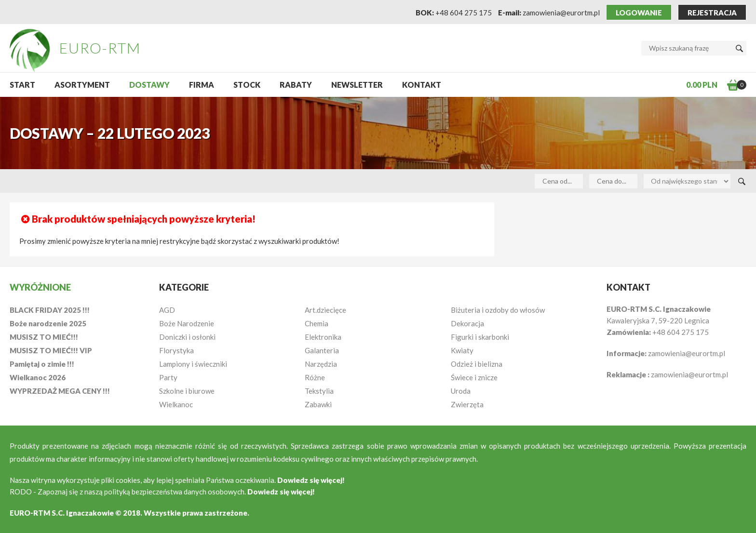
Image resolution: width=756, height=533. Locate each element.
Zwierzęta (467, 404)
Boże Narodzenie (187, 323)
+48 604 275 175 (464, 13)
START (22, 85)
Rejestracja (712, 13)
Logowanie (639, 13)
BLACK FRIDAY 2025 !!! (50, 310)
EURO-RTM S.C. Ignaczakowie (62, 513)
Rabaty (296, 85)
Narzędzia (321, 364)
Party (168, 377)
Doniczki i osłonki (187, 337)
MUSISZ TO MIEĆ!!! (44, 337)
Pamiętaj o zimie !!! (42, 364)
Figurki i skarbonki (480, 337)
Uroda (461, 391)
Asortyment (82, 85)
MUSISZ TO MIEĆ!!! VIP (51, 350)
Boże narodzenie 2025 (48, 323)
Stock (247, 85)
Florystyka (176, 350)
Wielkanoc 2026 (38, 377)
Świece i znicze (474, 377)
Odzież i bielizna (477, 364)
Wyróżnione (40, 287)
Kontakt (422, 85)
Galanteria (322, 350)
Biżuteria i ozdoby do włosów (498, 310)
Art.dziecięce (325, 310)
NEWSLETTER (357, 85)
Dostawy (149, 85)
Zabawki (318, 404)
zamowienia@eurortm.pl (561, 13)
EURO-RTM (100, 48)
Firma (202, 85)
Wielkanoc (176, 404)
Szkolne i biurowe (187, 391)
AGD (167, 310)
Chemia (317, 323)
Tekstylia (319, 391)
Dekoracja (467, 323)
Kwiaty (462, 350)
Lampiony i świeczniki (193, 364)
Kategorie (184, 287)
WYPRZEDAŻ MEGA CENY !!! (60, 391)
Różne (315, 377)
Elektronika (323, 337)
